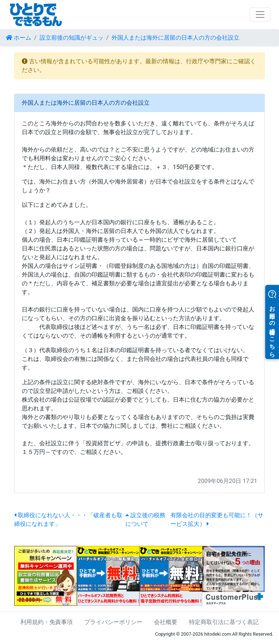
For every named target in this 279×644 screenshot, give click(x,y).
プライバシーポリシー (113, 622)
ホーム (19, 38)
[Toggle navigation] (260, 15)
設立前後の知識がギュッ (72, 38)
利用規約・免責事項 (46, 622)
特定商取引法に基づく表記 (224, 622)
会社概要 (166, 622)
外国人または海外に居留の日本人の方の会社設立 (175, 38)
